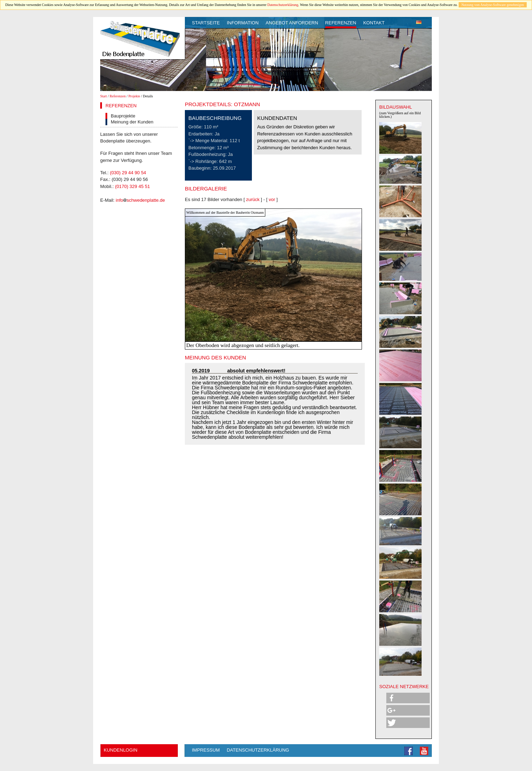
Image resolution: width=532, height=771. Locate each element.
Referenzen (341, 23)
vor (272, 199)
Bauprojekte (123, 116)
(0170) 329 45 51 (132, 186)
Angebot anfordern (292, 23)
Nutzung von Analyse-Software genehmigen (493, 5)
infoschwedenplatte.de (140, 200)
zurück (253, 199)
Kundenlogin (120, 750)
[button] (408, 698)
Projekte (134, 96)
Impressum (206, 750)
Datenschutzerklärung (283, 5)
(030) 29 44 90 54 (128, 173)
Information (243, 23)
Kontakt (374, 23)
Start (104, 96)
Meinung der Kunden (132, 122)
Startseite (206, 23)
